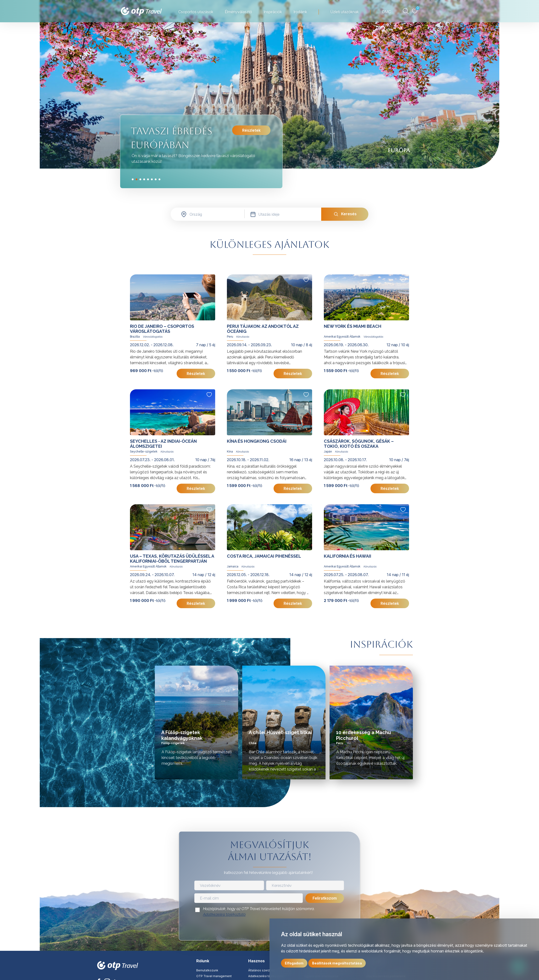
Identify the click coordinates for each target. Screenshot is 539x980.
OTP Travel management (214, 976)
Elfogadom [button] (294, 963)
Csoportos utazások (196, 12)
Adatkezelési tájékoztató (224, 915)
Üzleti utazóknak (345, 12)
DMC (386, 12)
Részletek (251, 130)
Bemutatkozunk (207, 970)
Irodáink (300, 12)
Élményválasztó (238, 12)
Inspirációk (273, 12)
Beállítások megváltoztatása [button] (337, 963)
